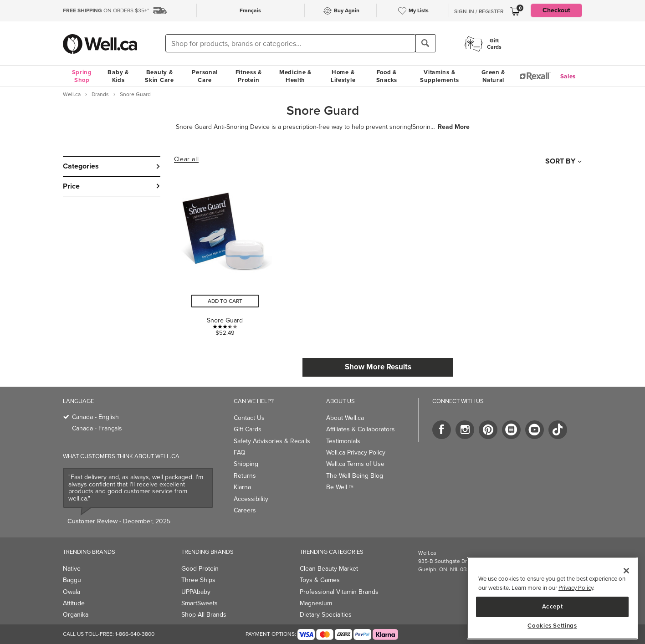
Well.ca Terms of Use (355, 464)
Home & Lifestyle (343, 76)
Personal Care (205, 76)
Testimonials (343, 441)
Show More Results (378, 367)
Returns (245, 476)
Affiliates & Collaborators (361, 429)
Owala (72, 592)
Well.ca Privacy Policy (356, 452)
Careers (245, 510)
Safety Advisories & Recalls (272, 441)
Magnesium (316, 603)
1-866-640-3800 (135, 634)
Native (72, 569)
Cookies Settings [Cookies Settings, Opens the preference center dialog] (552, 626)
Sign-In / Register (479, 11)
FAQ (240, 452)
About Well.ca (345, 418)
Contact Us (249, 418)
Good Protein (200, 569)
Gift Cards (248, 429)
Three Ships (198, 580)
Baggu (72, 580)
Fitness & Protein (249, 76)
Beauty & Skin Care (159, 76)
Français (250, 10)
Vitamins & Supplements (440, 76)
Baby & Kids (118, 76)
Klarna (242, 487)
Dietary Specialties (326, 615)
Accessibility (251, 499)
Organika (76, 615)
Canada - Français (97, 428)
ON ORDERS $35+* (106, 10)
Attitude (74, 603)
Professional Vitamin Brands (339, 592)
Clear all (186, 159)
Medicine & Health (295, 76)
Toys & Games (320, 580)
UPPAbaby (196, 592)
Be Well (340, 487)
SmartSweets (200, 603)
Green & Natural (493, 76)
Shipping (246, 464)
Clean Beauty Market (329, 569)
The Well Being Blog (355, 476)
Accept (553, 606)
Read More (454, 127)
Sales (568, 76)
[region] (552, 598)
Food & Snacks (387, 76)
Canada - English (95, 417)
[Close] (626, 571)
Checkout (556, 10)
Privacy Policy (576, 588)
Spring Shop (82, 76)
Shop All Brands (204, 615)
